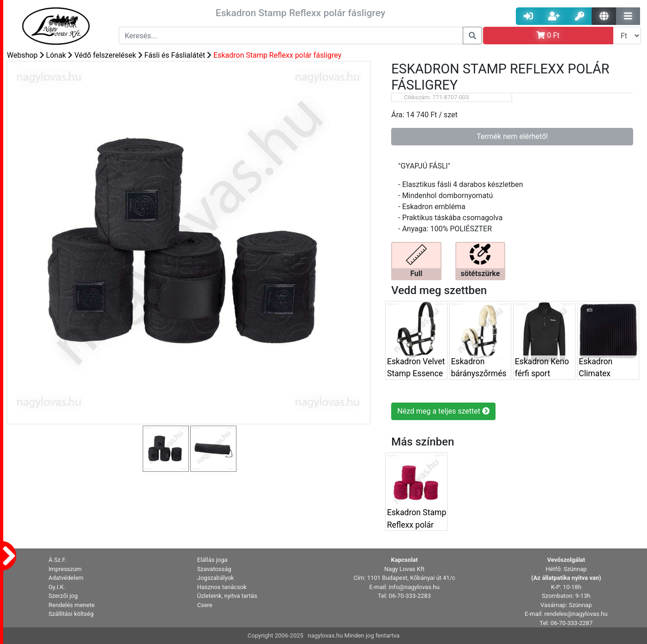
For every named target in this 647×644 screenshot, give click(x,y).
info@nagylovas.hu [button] (414, 587)
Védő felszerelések (105, 55)
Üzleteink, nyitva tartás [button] (227, 596)
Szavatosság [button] (214, 569)
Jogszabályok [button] (216, 578)
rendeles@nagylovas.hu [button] (576, 614)
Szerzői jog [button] (63, 596)
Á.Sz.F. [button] (57, 560)
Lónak (56, 55)
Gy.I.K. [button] (57, 587)
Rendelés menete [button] (72, 605)
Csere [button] (205, 605)
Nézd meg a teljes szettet (443, 411)
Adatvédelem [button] (66, 578)
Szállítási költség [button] (71, 614)
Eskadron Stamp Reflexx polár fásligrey (277, 55)
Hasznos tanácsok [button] (222, 587)
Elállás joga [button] (212, 560)
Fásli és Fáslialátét (175, 55)
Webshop (22, 55)
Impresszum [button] (65, 569)
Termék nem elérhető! (512, 136)
